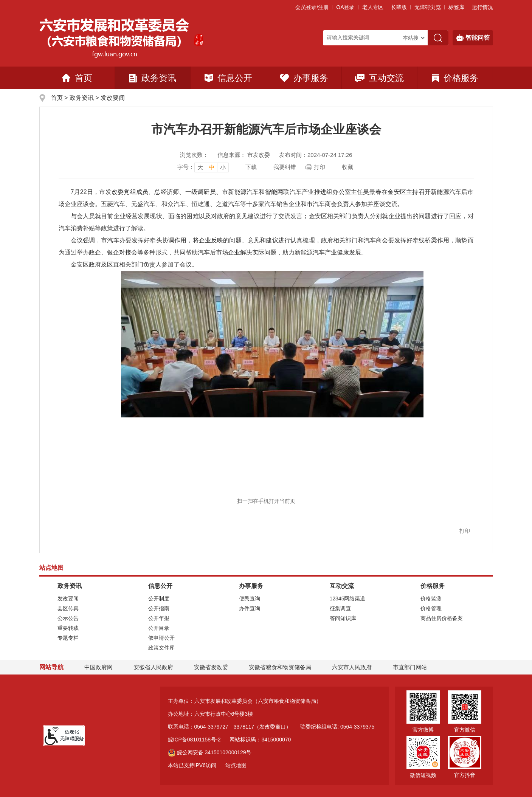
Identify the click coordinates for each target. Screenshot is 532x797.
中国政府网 (98, 667)
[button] (399, 7)
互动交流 (379, 78)
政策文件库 (161, 648)
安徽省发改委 (211, 667)
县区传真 (68, 608)
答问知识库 (343, 618)
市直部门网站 (413, 667)
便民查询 (250, 599)
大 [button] (200, 167)
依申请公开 (161, 638)
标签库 (456, 7)
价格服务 (455, 78)
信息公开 (228, 78)
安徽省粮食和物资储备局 (280, 667)
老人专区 (373, 7)
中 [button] (212, 167)
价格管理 (431, 608)
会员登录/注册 (312, 7)
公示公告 (68, 618)
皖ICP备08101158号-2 (194, 740)
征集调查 (340, 608)
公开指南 (159, 608)
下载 (251, 167)
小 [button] (223, 167)
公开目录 (159, 628)
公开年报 (159, 618)
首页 (77, 78)
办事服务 (304, 78)
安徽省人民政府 (153, 667)
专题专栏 (68, 638)
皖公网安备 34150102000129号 (210, 752)
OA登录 (345, 7)
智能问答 (473, 38)
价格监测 (431, 599)
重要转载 (68, 628)
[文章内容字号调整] (203, 167)
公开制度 (159, 599)
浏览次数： (194, 155)
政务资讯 (153, 78)
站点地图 (236, 765)
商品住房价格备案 (442, 618)
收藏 (347, 167)
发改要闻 (113, 98)
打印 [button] (465, 531)
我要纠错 (285, 167)
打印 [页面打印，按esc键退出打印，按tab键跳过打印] (320, 167)
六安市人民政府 (352, 667)
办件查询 (250, 608)
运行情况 (482, 7)
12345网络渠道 (348, 599)
